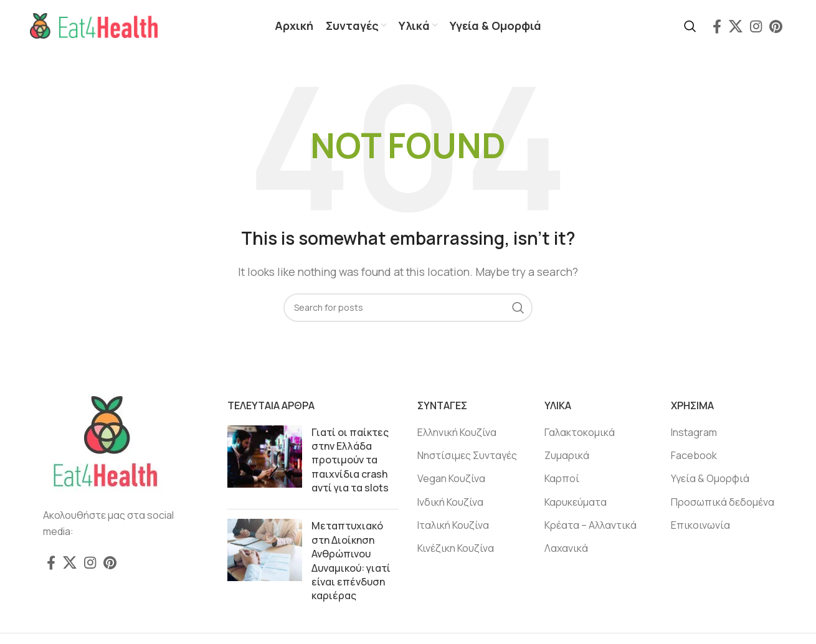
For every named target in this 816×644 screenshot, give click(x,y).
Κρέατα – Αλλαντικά (591, 526)
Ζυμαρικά (567, 457)
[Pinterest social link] (776, 27)
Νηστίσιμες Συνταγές (467, 457)
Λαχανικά (566, 549)
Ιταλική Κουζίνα (453, 526)
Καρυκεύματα (576, 503)
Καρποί (562, 480)
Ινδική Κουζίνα (450, 503)
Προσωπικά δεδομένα (723, 503)
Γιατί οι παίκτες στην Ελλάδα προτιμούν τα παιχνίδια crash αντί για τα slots (350, 461)
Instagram (694, 433)
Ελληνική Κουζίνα (457, 433)
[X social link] (736, 27)
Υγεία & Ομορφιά (710, 480)
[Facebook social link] (717, 27)
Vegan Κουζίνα (451, 480)
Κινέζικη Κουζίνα (456, 549)
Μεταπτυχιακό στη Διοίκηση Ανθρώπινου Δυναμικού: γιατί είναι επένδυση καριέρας (351, 562)
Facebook (694, 457)
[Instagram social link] (756, 27)
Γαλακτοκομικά (580, 433)
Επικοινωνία (700, 526)
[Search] (690, 27)
